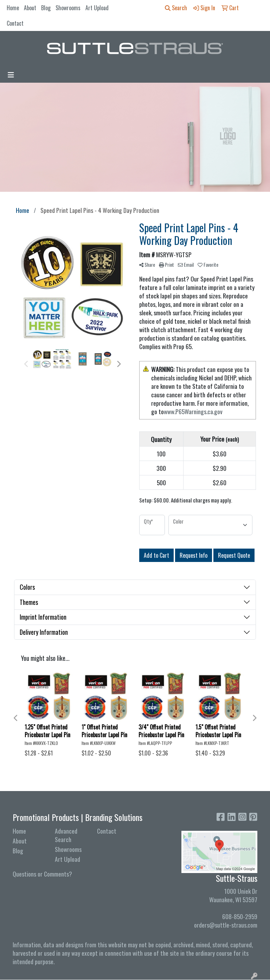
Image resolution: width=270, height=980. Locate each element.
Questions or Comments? (42, 874)
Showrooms (68, 8)
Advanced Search (66, 835)
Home (13, 8)
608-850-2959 (240, 916)
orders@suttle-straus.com (226, 925)
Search (176, 8)
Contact (15, 23)
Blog (46, 8)
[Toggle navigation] (11, 75)
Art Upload (97, 8)
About (30, 8)
